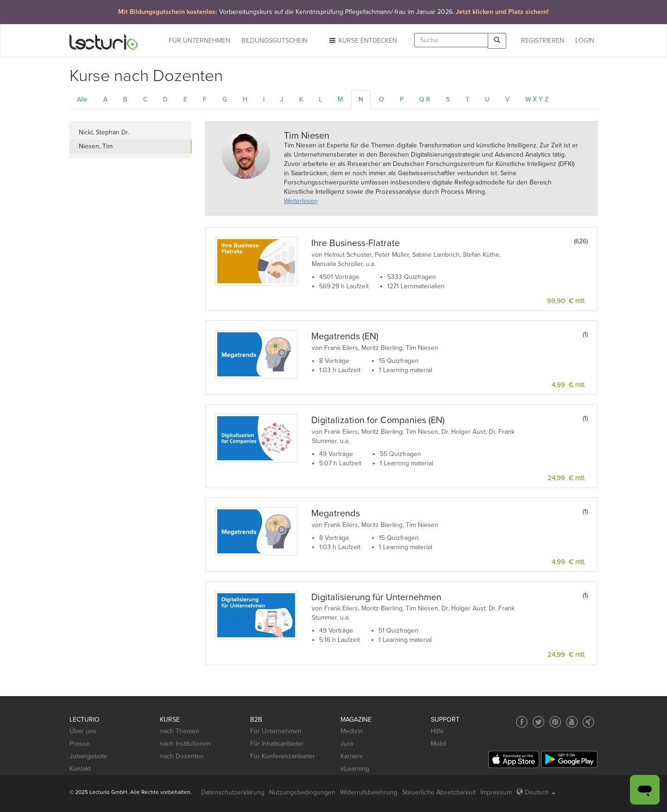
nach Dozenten (182, 756)
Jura (347, 744)
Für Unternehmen (276, 731)
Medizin (352, 731)
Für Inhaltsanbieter (277, 744)
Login (585, 41)
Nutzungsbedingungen (302, 792)
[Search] (497, 41)
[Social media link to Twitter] (538, 722)
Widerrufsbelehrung (369, 792)
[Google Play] (569, 759)
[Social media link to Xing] (588, 722)
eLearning (355, 769)
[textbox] (451, 40)
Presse (79, 744)
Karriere (352, 756)
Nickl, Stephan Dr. (104, 132)
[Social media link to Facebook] (522, 722)
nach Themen (179, 731)
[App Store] (514, 759)
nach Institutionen (185, 744)
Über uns (83, 731)
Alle (82, 99)
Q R (425, 99)
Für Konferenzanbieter (283, 756)
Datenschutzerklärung (233, 792)
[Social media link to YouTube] (572, 722)
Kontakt (80, 769)
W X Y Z (537, 99)
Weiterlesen (301, 201)
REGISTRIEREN (543, 41)
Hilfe (437, 731)
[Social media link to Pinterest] (555, 722)
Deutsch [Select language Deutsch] (536, 792)
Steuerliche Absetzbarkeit (439, 792)
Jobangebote (88, 756)
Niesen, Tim (96, 146)
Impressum (496, 792)
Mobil (438, 744)
